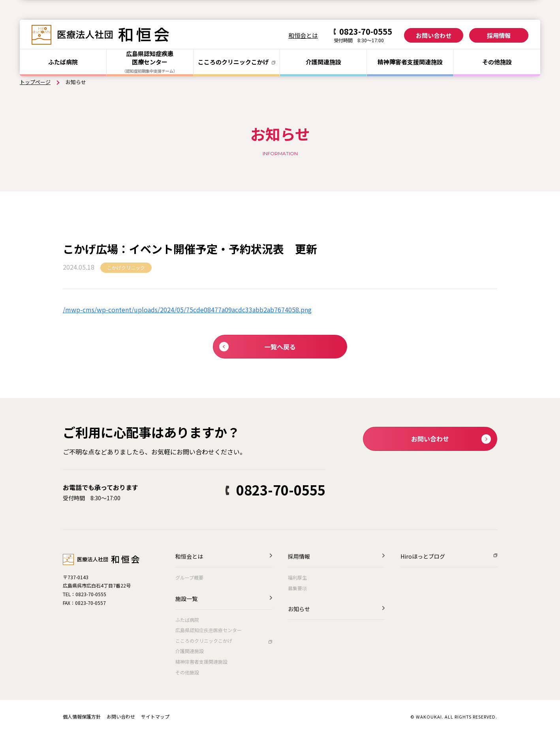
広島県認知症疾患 (150, 62)
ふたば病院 (63, 62)
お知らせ (299, 609)
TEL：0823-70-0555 (85, 594)
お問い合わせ (434, 35)
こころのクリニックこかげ (204, 641)
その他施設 (497, 62)
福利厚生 (297, 577)
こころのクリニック (237, 62)
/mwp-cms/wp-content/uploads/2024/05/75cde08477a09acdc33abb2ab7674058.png (187, 310)
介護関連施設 (323, 62)
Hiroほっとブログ (423, 557)
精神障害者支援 (410, 62)
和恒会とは (303, 35)
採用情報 (499, 35)
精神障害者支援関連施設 (201, 662)
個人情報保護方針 (82, 716)
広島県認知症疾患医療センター (209, 630)
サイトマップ (155, 716)
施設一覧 (186, 599)
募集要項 (297, 588)
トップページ (35, 82)
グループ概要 (189, 577)
